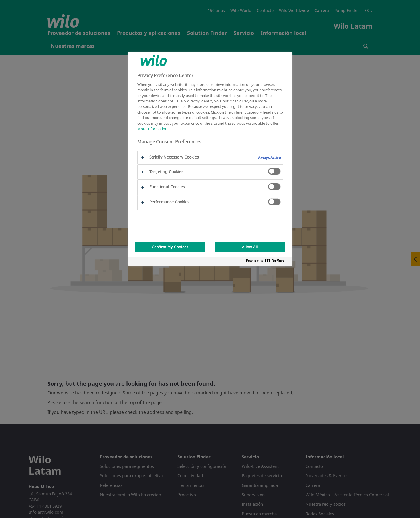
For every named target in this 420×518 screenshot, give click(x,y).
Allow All (250, 247)
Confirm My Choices (170, 247)
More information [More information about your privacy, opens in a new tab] (152, 129)
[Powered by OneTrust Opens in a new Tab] (268, 262)
